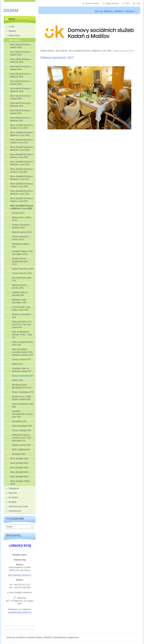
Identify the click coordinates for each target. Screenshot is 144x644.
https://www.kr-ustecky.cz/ (20, 575)
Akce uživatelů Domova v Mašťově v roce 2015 (90, 51)
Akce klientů (61, 51)
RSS (127, 3)
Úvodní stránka (47, 51)
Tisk (138, 3)
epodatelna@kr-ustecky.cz (20, 612)
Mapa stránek (112, 3)
